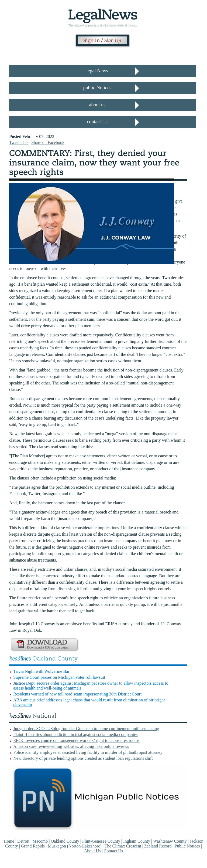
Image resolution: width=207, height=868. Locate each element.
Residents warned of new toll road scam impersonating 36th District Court (77, 694)
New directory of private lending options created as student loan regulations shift (83, 758)
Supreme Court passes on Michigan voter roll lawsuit (59, 677)
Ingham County (137, 841)
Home (9, 841)
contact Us (97, 122)
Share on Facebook (48, 142)
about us (97, 105)
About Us (92, 851)
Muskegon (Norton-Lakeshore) (75, 846)
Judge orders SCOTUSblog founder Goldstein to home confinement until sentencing (86, 729)
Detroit (24, 841)
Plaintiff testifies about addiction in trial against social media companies (75, 734)
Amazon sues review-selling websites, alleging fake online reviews (71, 746)
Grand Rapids (33, 846)
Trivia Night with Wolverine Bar (41, 671)
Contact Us (113, 851)
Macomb (41, 841)
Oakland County (66, 841)
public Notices (97, 88)
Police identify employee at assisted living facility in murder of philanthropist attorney (88, 752)
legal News (97, 71)
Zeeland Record (158, 846)
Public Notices (187, 846)
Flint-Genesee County (102, 841)
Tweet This (19, 142)
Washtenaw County (170, 841)
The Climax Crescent (123, 846)
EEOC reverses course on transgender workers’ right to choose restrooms (76, 740)
